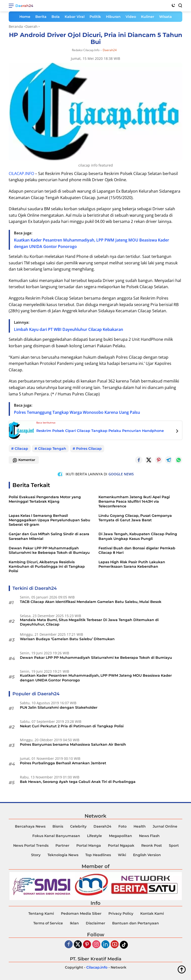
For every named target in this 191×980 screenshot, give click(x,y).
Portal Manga (89, 845)
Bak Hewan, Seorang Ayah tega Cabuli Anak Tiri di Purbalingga (78, 782)
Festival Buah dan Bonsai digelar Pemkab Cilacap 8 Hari (137, 550)
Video (131, 17)
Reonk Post (152, 845)
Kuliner (148, 17)
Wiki (122, 855)
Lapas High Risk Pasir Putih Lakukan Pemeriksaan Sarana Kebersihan (132, 564)
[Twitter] (149, 460)
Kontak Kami (152, 913)
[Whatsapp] (179, 460)
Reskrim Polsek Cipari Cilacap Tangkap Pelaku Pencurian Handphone (100, 431)
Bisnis (58, 826)
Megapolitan (120, 836)
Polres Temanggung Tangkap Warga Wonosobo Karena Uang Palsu (77, 412)
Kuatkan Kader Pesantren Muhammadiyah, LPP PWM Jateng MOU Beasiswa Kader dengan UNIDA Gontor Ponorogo (96, 678)
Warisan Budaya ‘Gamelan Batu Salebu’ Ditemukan (67, 639)
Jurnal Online (165, 826)
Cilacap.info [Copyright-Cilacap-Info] (97, 967)
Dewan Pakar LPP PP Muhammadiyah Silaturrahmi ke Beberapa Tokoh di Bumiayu (49, 550)
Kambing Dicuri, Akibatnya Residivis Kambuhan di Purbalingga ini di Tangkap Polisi (47, 566)
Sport (174, 845)
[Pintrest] (159, 460)
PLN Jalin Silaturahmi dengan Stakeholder (59, 707)
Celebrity (78, 826)
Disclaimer (95, 923)
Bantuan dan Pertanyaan (136, 923)
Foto (122, 826)
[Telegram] (169, 460)
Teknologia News (63, 855)
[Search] (180, 5)
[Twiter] (78, 945)
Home (25, 17)
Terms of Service (48, 923)
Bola (56, 17)
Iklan (74, 923)
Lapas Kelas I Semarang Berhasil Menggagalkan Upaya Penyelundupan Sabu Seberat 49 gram (49, 520)
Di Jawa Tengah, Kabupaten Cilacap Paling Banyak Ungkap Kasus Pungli (138, 536)
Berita (41, 17)
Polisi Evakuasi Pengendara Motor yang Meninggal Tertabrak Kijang (45, 499)
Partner (62, 845)
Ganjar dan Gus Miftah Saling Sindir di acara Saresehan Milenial (49, 536)
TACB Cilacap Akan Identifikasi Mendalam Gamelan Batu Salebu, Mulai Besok (91, 602)
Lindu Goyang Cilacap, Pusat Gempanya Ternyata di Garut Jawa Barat (135, 518)
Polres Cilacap (89, 449)
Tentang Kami (41, 913)
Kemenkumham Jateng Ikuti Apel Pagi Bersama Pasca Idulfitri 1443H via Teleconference (134, 501)
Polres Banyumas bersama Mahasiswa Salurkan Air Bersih (73, 744)
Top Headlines (98, 855)
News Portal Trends (31, 845)
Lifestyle (95, 836)
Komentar (24, 460)
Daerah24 (24, 6)
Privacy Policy (121, 913)
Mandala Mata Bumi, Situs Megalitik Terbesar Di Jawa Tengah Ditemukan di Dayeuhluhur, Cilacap (89, 622)
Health (140, 826)
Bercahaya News (30, 826)
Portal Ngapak (121, 845)
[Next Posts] (177, 432)
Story (36, 855)
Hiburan (113, 17)
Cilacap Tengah (52, 449)
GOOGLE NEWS (121, 474)
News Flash (149, 836)
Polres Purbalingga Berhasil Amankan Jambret (63, 763)
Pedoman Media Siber (81, 913)
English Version (147, 855)
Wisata (166, 17)
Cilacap (21, 449)
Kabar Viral (75, 17)
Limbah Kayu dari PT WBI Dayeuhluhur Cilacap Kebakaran (69, 329)
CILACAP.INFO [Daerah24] (21, 174)
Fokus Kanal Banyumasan (56, 836)
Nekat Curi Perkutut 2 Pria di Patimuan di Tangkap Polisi (72, 726)
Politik (95, 17)
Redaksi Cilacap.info (86, 50)
